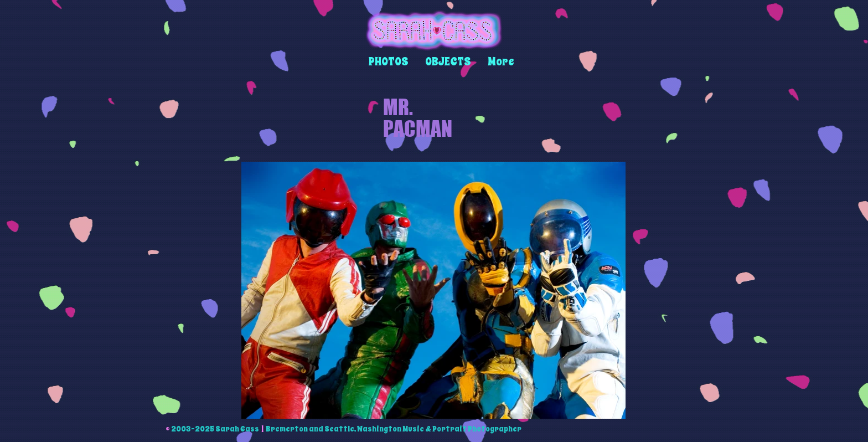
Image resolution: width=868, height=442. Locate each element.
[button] (389, 62)
